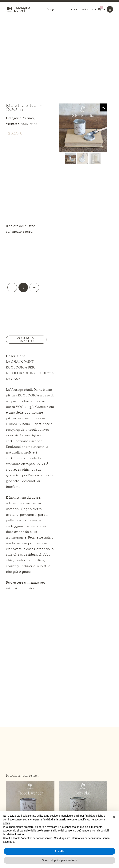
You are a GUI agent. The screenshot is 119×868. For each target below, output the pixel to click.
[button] (114, 817)
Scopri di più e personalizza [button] (59, 860)
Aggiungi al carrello (26, 340)
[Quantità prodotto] (23, 287)
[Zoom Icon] (103, 107)
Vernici (29, 118)
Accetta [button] (60, 851)
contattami (84, 9)
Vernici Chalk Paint (21, 124)
